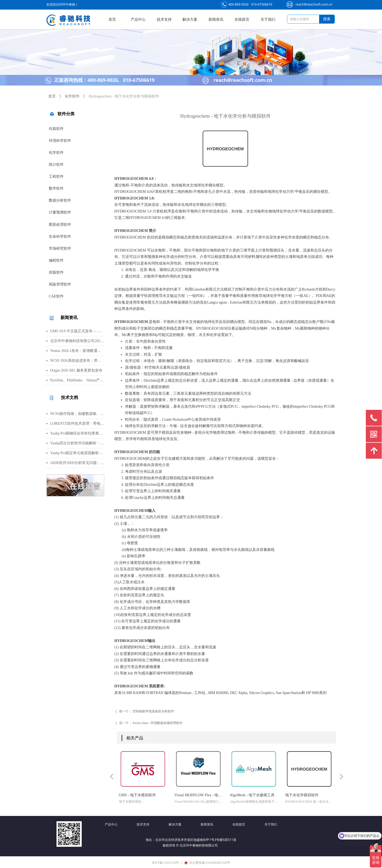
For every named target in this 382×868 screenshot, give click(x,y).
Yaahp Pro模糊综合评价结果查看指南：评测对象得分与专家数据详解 (77, 433)
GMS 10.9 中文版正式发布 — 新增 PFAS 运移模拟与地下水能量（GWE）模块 (77, 331)
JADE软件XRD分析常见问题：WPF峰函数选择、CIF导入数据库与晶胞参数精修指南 (77, 463)
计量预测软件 (60, 212)
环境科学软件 (60, 141)
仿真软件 (56, 129)
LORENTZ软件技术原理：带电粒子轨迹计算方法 (77, 424)
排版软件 (56, 272)
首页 (52, 96)
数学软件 (56, 188)
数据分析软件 (60, 200)
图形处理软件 (60, 225)
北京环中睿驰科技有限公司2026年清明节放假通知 (77, 341)
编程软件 (56, 260)
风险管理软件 (60, 284)
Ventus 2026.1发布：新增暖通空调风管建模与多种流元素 (77, 351)
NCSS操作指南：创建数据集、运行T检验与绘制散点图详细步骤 (77, 414)
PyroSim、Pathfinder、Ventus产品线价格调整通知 (77, 380)
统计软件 (56, 165)
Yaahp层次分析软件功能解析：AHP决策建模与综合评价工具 (77, 443)
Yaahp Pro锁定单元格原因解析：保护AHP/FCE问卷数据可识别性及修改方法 (77, 453)
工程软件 (56, 176)
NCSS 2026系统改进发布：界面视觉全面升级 (77, 361)
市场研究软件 (60, 248)
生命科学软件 (60, 237)
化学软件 (56, 153)
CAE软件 (56, 296)
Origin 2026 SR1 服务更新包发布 (76, 370)
